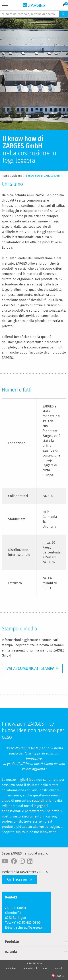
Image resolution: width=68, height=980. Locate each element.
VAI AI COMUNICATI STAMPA (30, 668)
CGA (45, 969)
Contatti (58, 969)
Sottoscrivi (17, 880)
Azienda (17, 176)
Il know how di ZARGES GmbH (43, 176)
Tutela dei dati (30, 969)
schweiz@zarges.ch (30, 928)
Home (5, 176)
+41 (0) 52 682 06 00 (26, 923)
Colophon (11, 969)
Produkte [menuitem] (12, 942)
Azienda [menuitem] (11, 952)
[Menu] (5, 6)
